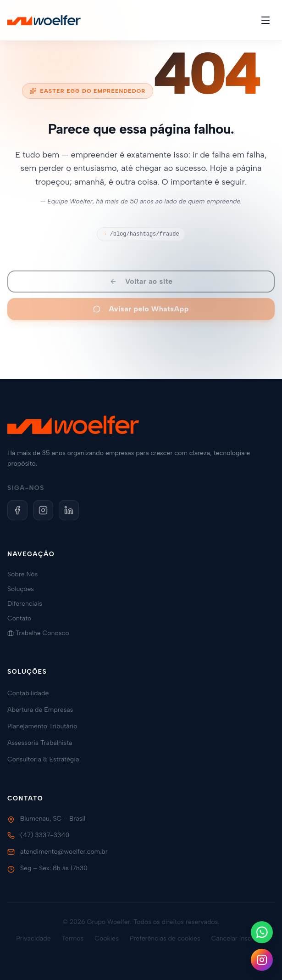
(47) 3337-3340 (45, 835)
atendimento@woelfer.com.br (64, 852)
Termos (73, 938)
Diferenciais (28, 604)
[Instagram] (43, 510)
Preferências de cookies (165, 938)
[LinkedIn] (69, 510)
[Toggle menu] (265, 20)
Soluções (24, 589)
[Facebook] (17, 510)
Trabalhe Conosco (42, 633)
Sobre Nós (26, 574)
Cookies (107, 938)
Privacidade (33, 938)
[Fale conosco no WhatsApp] (262, 932)
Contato (23, 618)
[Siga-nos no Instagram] (262, 960)
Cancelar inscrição (239, 938)
